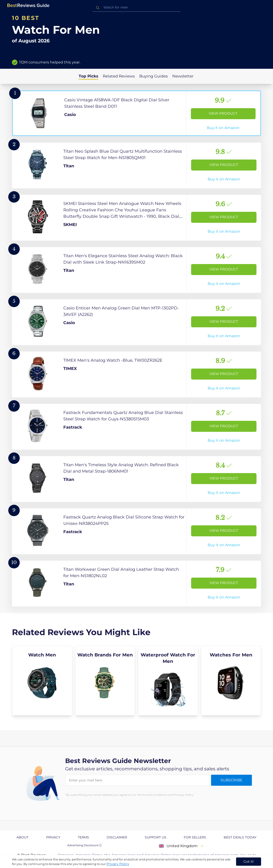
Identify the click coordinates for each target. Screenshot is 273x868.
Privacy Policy (118, 864)
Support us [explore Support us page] (156, 837)
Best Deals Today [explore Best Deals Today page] (240, 837)
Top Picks (88, 76)
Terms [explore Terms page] (83, 837)
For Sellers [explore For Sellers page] (195, 837)
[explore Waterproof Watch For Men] (168, 681)
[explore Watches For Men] (231, 681)
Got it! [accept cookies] (249, 861)
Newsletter (183, 76)
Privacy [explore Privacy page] (53, 837)
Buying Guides (153, 76)
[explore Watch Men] (42, 681)
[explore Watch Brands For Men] (105, 681)
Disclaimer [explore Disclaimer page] (117, 837)
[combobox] (136, 7)
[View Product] (136, 113)
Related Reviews (119, 76)
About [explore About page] (22, 837)
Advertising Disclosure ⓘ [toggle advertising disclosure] (84, 845)
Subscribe (231, 780)
